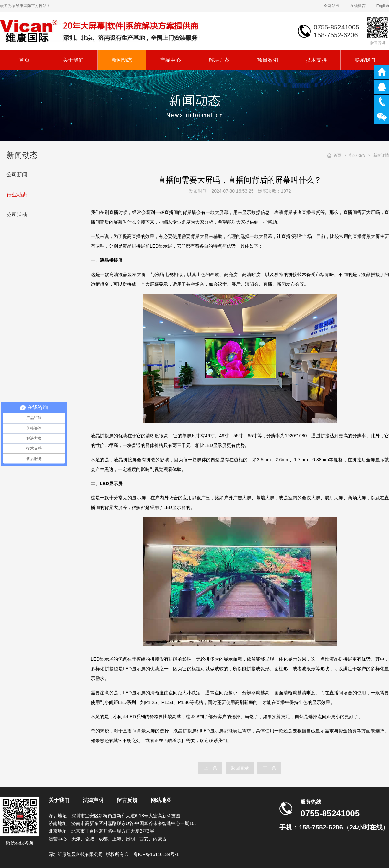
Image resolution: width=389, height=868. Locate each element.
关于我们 (73, 60)
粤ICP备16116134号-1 (156, 854)
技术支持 (316, 60)
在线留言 (358, 6)
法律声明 (93, 800)
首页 (24, 60)
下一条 (269, 768)
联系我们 (365, 60)
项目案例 (268, 60)
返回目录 (240, 768)
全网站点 (332, 6)
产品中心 (171, 60)
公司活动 (17, 215)
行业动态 (17, 195)
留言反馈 (127, 800)
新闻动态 (122, 60)
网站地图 (161, 800)
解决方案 (219, 60)
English (383, 6)
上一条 (210, 768)
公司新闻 (17, 175)
